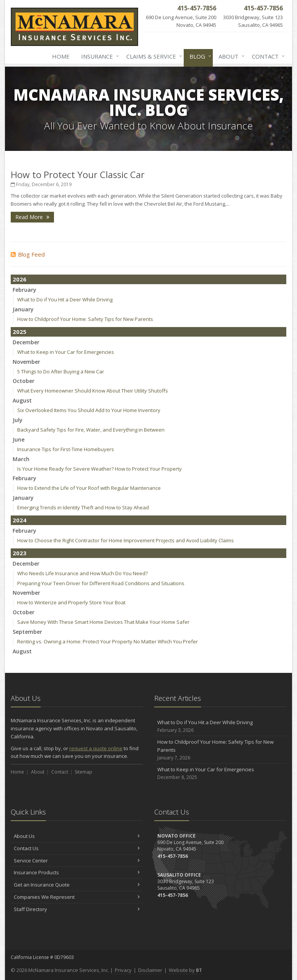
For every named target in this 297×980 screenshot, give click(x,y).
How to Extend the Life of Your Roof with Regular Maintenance (89, 488)
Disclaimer (150, 970)
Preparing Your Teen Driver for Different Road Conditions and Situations (101, 583)
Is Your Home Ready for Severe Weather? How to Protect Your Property (100, 469)
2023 (20, 553)
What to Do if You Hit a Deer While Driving (65, 299)
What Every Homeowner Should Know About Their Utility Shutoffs (93, 391)
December (26, 342)
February (24, 290)
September (27, 632)
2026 (20, 279)
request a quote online (96, 748)
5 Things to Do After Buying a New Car (61, 371)
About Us (77, 836)
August (22, 400)
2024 (20, 520)
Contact (267, 56)
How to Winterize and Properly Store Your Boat (71, 602)
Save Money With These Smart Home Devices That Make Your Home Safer (103, 622)
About (230, 56)
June (19, 439)
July (18, 420)
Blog (199, 56)
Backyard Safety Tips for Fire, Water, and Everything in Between (91, 430)
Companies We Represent (77, 897)
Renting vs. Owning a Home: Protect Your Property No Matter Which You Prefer (108, 641)
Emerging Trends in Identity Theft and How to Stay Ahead (83, 507)
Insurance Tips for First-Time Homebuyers (66, 449)
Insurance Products (77, 872)
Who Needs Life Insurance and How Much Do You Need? (82, 573)
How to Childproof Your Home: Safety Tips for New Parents (85, 319)
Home (61, 56)
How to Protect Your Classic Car (78, 174)
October (24, 381)
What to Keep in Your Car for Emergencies (66, 352)
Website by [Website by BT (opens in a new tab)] (185, 970)
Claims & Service (153, 56)
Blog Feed (28, 254)
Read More (32, 217)
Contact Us (77, 848)
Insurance (99, 56)
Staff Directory (77, 909)
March (21, 459)
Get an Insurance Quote (77, 885)
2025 (20, 332)
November (26, 362)
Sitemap (83, 772)
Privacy (123, 970)
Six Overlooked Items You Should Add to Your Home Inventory (89, 410)
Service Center (77, 861)
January (23, 309)
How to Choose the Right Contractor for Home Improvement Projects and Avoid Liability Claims (126, 540)
